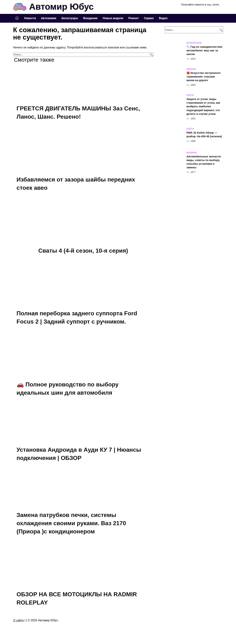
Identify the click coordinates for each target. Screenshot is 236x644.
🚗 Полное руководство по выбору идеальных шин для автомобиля (68, 388)
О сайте (19, 620)
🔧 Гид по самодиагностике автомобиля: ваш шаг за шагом (205, 50)
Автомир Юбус (61, 7)
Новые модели (113, 18)
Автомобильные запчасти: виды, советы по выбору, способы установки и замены (204, 162)
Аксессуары (70, 18)
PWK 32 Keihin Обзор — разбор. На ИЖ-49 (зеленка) (204, 135)
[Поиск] (151, 55)
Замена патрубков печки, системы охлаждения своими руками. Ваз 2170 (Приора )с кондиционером (71, 523)
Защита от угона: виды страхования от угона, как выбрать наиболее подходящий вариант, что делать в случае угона (203, 106)
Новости (30, 18)
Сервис (149, 18)
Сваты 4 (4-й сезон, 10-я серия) (83, 250)
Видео (163, 18)
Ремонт (134, 18)
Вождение (90, 18)
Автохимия (49, 18)
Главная (17, 18)
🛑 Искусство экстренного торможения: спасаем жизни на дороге (204, 77)
